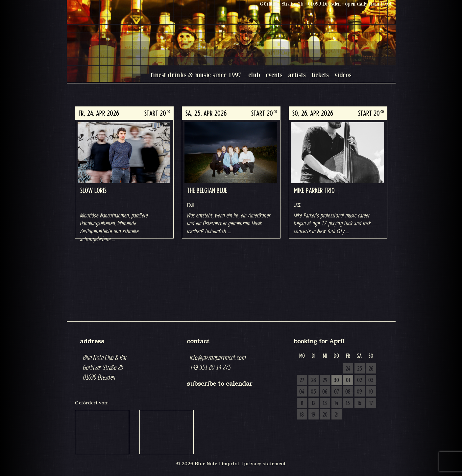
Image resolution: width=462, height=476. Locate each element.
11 (302, 403)
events (274, 75)
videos (343, 75)
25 (360, 369)
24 (348, 369)
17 (371, 403)
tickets (320, 75)
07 (337, 392)
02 (360, 380)
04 (302, 392)
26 (371, 369)
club (254, 75)
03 (371, 380)
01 (348, 380)
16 (359, 403)
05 (313, 392)
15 (348, 403)
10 (371, 392)
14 (336, 403)
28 (314, 380)
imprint (231, 464)
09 (359, 392)
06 (325, 392)
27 (302, 380)
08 (348, 392)
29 (325, 380)
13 (325, 403)
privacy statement (265, 464)
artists (297, 75)
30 (336, 380)
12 (314, 403)
